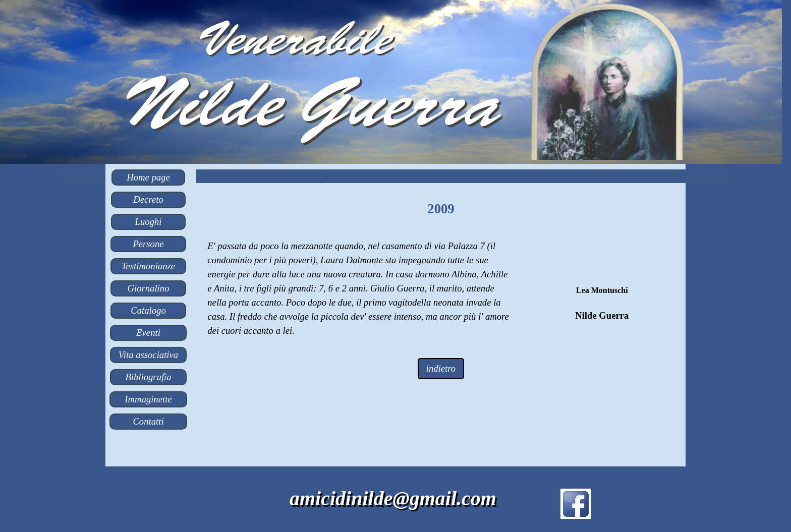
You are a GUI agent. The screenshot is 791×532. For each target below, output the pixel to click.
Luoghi (149, 222)
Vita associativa (148, 355)
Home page (148, 177)
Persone (148, 244)
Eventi (148, 333)
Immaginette (148, 399)
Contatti (148, 421)
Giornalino (149, 288)
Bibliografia (148, 377)
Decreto (148, 199)
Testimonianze (148, 266)
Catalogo (148, 310)
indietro (441, 368)
